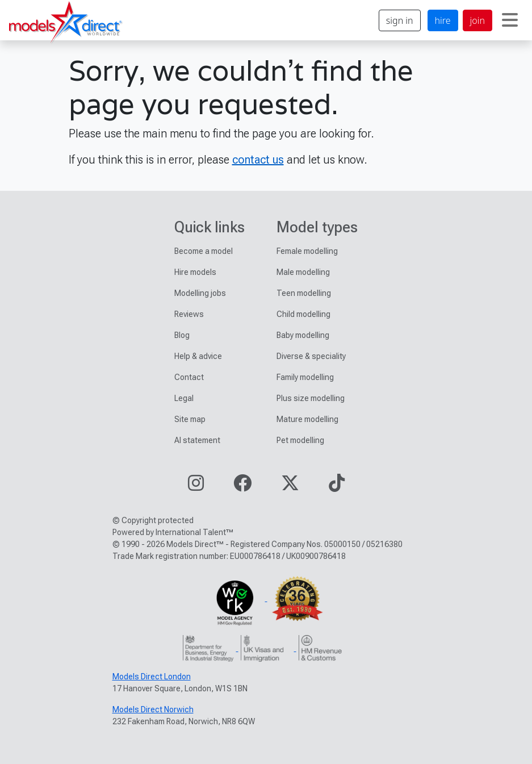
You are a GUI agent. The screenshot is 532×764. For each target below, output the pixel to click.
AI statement (197, 440)
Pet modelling (300, 440)
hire (443, 20)
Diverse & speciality (311, 356)
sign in (400, 20)
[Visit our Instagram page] (196, 487)
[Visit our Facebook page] (242, 487)
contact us (258, 160)
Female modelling (307, 251)
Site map (190, 419)
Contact (189, 377)
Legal (184, 398)
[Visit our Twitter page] (290, 487)
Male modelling (303, 272)
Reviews (189, 314)
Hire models (195, 272)
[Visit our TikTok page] (337, 487)
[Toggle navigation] (510, 20)
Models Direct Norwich (153, 709)
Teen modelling (304, 293)
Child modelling (303, 314)
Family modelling (305, 377)
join (477, 20)
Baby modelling (303, 335)
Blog (182, 335)
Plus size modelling (311, 398)
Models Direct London (152, 677)
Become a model (204, 251)
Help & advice (198, 356)
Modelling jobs (200, 293)
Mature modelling (307, 419)
